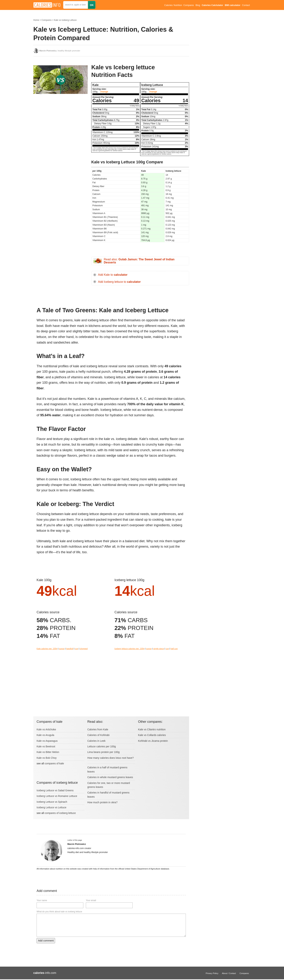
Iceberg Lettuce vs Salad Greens (55, 790)
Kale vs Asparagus (47, 741)
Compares (189, 5)
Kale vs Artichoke (46, 729)
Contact (246, 5)
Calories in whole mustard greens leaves (110, 777)
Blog (198, 5)
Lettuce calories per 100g (102, 746)
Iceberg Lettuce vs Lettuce (51, 807)
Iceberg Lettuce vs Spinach (52, 802)
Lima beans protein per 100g (103, 752)
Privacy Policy (212, 973)
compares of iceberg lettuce (60, 813)
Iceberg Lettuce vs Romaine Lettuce (57, 796)
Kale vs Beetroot (46, 746)
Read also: (139, 261)
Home (36, 20)
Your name (42, 900)
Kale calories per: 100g (47, 649)
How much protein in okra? (102, 802)
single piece (159, 649)
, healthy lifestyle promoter (60, 51)
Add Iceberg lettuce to (119, 282)
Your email (91, 900)
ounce (62, 649)
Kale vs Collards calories (152, 735)
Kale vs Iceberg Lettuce (65, 20)
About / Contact (229, 973)
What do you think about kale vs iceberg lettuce (59, 912)
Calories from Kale (98, 729)
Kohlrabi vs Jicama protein (153, 741)
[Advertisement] (60, 133)
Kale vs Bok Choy (47, 758)
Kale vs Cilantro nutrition (152, 729)
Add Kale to (113, 275)
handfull (70, 649)
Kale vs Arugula (45, 735)
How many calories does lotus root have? (110, 758)
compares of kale (54, 763)
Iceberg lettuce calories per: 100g (129, 649)
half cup (174, 649)
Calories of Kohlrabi (98, 735)
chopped (84, 649)
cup (77, 649)
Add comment (46, 941)
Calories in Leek (96, 741)
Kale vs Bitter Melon (48, 752)
